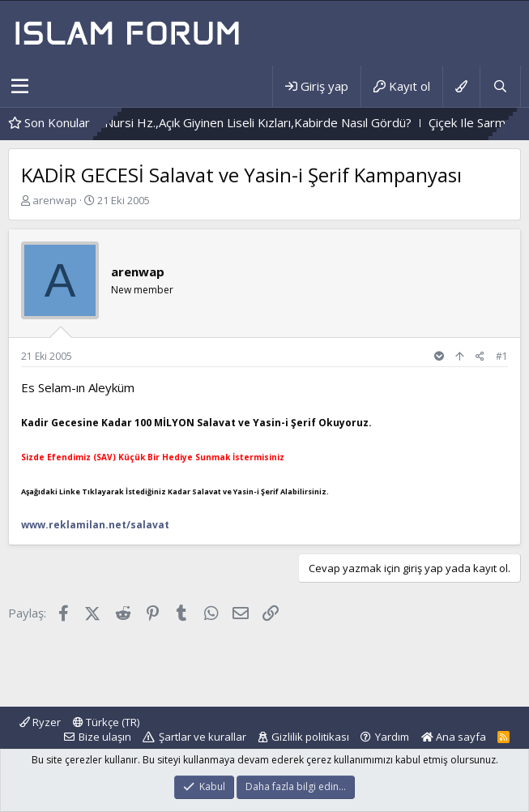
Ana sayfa (454, 737)
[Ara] (500, 86)
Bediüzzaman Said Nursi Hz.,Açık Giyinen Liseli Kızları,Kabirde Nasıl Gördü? (235, 122)
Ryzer (40, 722)
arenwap (55, 200)
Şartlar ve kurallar (203, 737)
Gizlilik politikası (310, 737)
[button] (20, 87)
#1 (502, 356)
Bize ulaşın (105, 737)
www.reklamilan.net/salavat (95, 525)
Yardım (392, 737)
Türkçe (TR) (106, 722)
